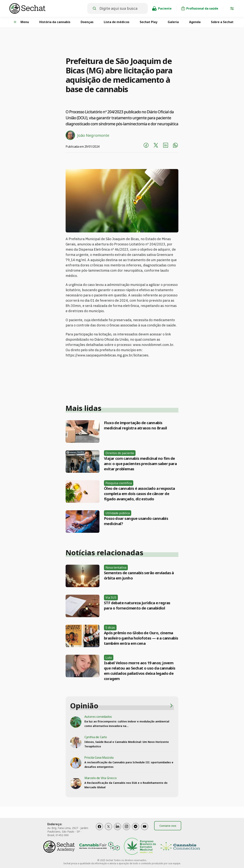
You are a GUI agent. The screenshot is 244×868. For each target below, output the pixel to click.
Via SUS (111, 597)
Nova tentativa (116, 567)
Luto (109, 658)
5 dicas (110, 628)
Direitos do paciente (120, 453)
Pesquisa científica (119, 483)
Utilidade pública (118, 513)
